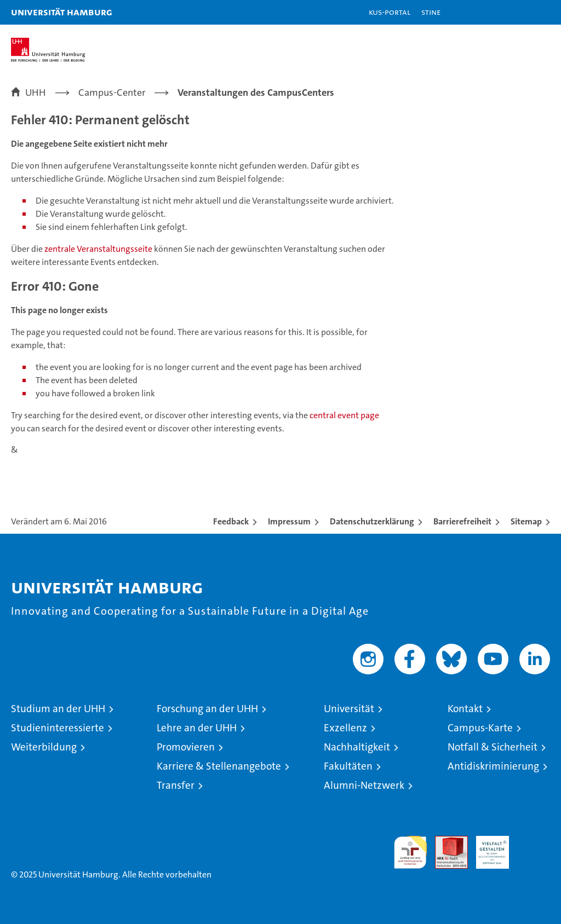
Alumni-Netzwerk (364, 785)
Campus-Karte (480, 728)
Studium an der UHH (58, 709)
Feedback (231, 521)
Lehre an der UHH (197, 728)
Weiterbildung (44, 747)
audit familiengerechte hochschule (410, 852)
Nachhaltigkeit (357, 747)
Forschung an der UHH (207, 709)
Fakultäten (348, 766)
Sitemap (526, 521)
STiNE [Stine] (431, 12)
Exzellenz (345, 728)
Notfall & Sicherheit (493, 747)
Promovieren (186, 747)
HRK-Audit (486, 847)
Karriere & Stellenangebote (219, 766)
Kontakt (465, 709)
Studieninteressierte (58, 728)
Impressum (289, 521)
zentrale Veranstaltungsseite (99, 249)
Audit (445, 842)
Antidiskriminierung (493, 766)
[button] (518, 12)
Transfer (176, 785)
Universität (349, 709)
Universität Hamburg (62, 12)
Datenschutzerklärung (372, 521)
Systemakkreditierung (534, 842)
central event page (344, 415)
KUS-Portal (390, 12)
